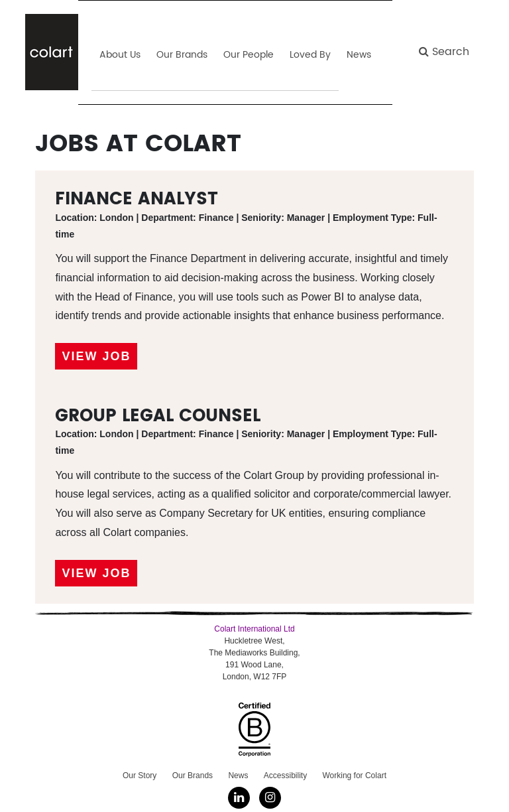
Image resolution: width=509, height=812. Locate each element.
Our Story (140, 776)
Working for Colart (354, 776)
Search (444, 52)
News (238, 776)
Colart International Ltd (254, 629)
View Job (96, 356)
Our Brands (193, 776)
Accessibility (285, 776)
